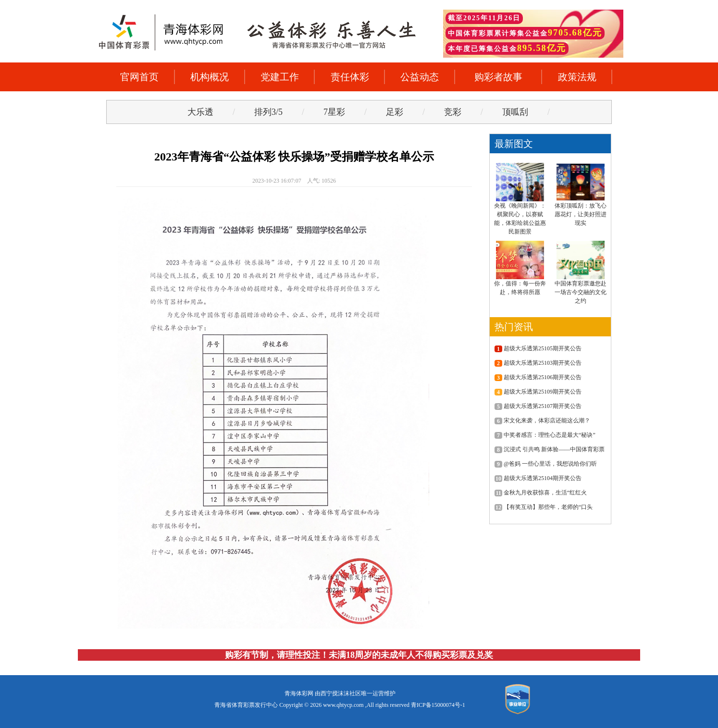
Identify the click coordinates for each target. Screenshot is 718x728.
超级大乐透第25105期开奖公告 (538, 348)
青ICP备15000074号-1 (438, 705)
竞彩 (453, 112)
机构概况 (210, 77)
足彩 (395, 112)
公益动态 (420, 77)
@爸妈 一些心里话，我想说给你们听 (546, 464)
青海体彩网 (299, 693)
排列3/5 (268, 112)
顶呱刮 (515, 112)
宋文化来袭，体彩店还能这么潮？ (542, 420)
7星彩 (334, 112)
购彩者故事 (498, 77)
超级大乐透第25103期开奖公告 (538, 363)
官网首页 (139, 77)
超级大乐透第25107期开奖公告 (538, 406)
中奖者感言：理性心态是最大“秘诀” (545, 435)
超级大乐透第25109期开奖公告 (538, 392)
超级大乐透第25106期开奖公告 (538, 377)
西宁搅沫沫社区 (341, 693)
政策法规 (577, 77)
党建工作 (280, 77)
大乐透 (200, 112)
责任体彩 (350, 77)
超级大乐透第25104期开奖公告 (538, 478)
